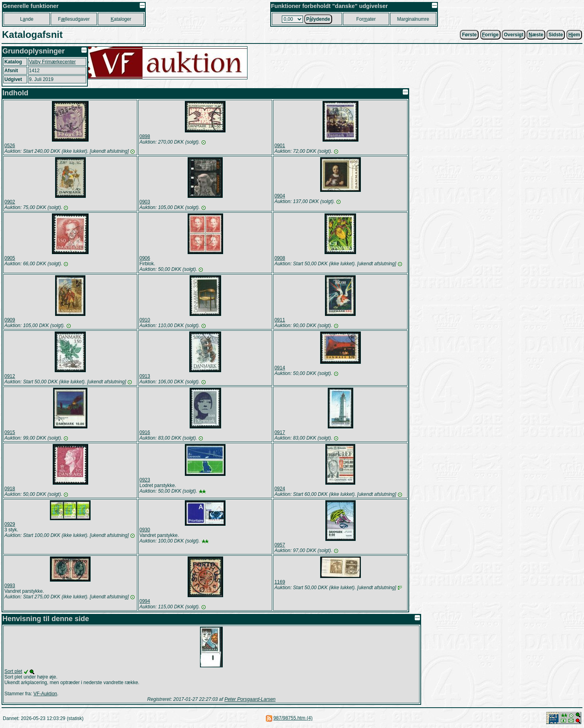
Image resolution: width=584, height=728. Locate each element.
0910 (145, 320)
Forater (366, 19)
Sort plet (13, 671)
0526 (10, 146)
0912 (10, 376)
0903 (145, 202)
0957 (280, 545)
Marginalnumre (413, 19)
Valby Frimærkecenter (52, 62)
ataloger (121, 19)
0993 (10, 586)
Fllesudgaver (74, 19)
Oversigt (514, 35)
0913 (145, 376)
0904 (280, 196)
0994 (145, 601)
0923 (145, 480)
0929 (10, 524)
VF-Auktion (45, 694)
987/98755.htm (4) (293, 718)
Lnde (27, 19)
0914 (280, 368)
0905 (10, 258)
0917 (280, 432)
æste (536, 35)
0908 (280, 258)
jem (574, 35)
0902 (10, 202)
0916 (145, 432)
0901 (280, 146)
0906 (145, 258)
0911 (280, 320)
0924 (280, 489)
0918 (10, 489)
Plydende (318, 19)
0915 (10, 432)
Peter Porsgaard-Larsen (250, 699)
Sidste (556, 35)
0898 (145, 136)
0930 (145, 530)
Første (469, 35)
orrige (490, 35)
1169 (280, 582)
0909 (10, 320)
